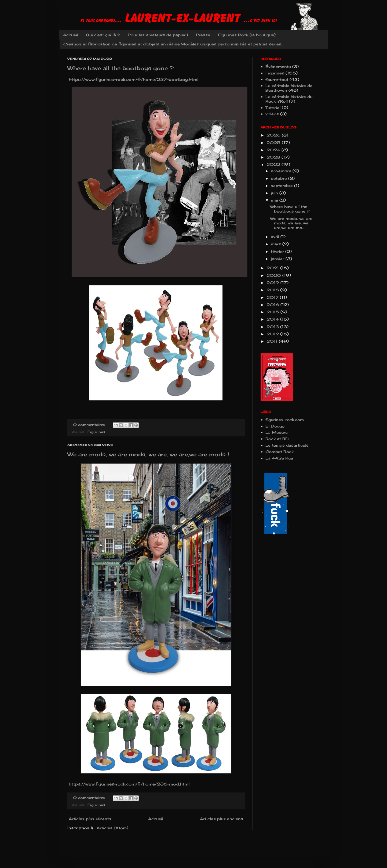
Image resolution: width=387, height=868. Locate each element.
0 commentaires (89, 425)
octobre (280, 178)
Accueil (71, 35)
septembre (282, 186)
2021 (273, 268)
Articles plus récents (90, 819)
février (278, 251)
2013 (273, 327)
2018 (273, 290)
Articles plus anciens (222, 819)
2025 (274, 143)
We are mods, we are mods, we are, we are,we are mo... (291, 223)
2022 (274, 164)
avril (276, 237)
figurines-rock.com (285, 420)
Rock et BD (277, 439)
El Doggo (275, 426)
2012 (273, 334)
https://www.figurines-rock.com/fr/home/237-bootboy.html (133, 79)
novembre (282, 171)
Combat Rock (280, 452)
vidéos (272, 114)
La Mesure (277, 432)
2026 (274, 135)
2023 (274, 157)
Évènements (278, 67)
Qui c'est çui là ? (103, 35)
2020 (274, 275)
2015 (273, 312)
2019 (273, 283)
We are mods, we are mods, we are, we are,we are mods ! (148, 454)
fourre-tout (277, 79)
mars (277, 244)
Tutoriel (273, 108)
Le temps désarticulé (287, 445)
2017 (273, 297)
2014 (273, 319)
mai (275, 200)
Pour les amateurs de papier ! (158, 35)
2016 (273, 305)
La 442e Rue (279, 458)
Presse (203, 35)
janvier (278, 259)
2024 (274, 150)
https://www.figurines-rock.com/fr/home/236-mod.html (128, 784)
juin (275, 193)
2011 (273, 341)
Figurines (96, 432)
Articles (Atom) (112, 828)
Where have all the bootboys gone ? (121, 68)
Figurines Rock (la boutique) (247, 35)
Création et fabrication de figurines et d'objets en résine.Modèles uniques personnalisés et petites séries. (173, 44)
